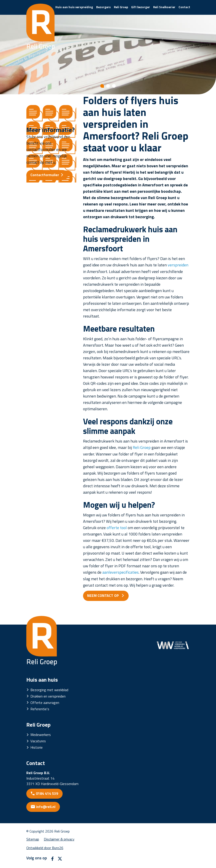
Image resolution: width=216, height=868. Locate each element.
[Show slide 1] (102, 86)
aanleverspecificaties (120, 572)
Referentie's (40, 709)
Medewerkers (41, 735)
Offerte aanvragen (45, 703)
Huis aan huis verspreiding (74, 7)
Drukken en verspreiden (48, 696)
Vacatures (38, 741)
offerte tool (117, 528)
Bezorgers (103, 7)
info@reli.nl (46, 807)
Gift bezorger (141, 7)
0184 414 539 (47, 793)
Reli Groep (121, 7)
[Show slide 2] (108, 86)
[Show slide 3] (114, 86)
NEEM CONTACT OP (103, 595)
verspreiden (178, 265)
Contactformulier (45, 175)
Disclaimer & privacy (59, 839)
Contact (184, 7)
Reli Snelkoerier (164, 7)
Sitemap (33, 839)
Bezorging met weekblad (49, 690)
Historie (37, 747)
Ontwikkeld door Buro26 (45, 848)
